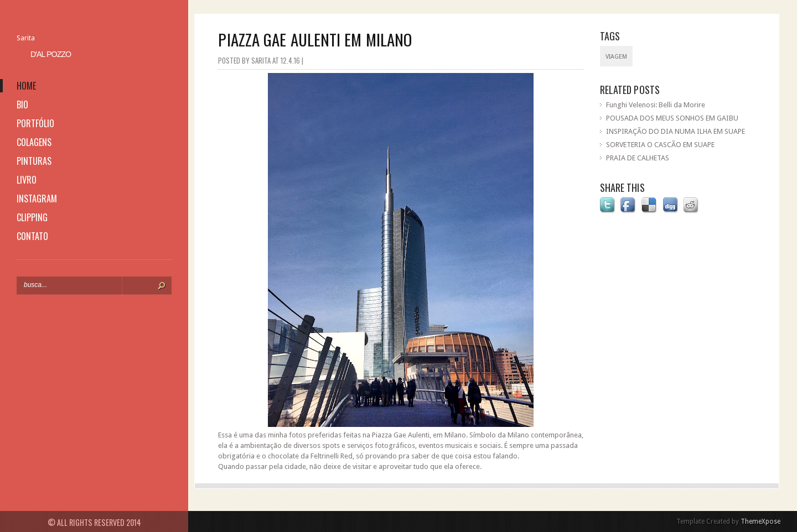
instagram (37, 199)
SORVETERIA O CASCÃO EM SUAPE (660, 145)
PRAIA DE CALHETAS (638, 158)
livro (27, 180)
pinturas (34, 161)
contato (32, 236)
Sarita (26, 38)
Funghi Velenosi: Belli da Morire (656, 105)
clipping (32, 217)
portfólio (35, 123)
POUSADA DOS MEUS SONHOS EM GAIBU (672, 118)
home (26, 86)
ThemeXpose (760, 521)
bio (22, 105)
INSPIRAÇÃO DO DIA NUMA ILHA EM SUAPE (676, 131)
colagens (34, 142)
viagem (616, 57)
